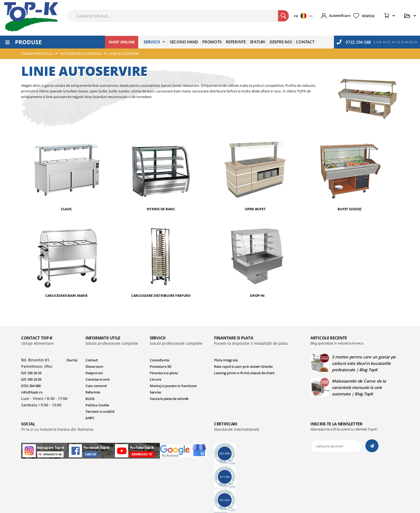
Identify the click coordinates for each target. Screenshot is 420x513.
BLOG (90, 399)
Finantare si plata (164, 373)
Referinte (93, 392)
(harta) (72, 360)
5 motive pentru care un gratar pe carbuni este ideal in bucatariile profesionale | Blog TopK (364, 363)
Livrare (155, 379)
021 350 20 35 (31, 373)
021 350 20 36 (31, 379)
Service (155, 392)
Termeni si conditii (100, 411)
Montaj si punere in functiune (173, 386)
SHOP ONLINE (122, 42)
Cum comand (96, 386)
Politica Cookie (97, 405)
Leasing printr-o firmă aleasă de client (244, 373)
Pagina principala (37, 54)
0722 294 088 (354, 42)
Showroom (94, 366)
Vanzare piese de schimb (169, 399)
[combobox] (178, 16)
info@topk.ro (32, 392)
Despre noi (94, 373)
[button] (301, 16)
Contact (92, 360)
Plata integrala (226, 360)
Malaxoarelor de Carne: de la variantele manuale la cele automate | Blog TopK (359, 387)
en (311, 16)
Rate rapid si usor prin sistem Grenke (243, 366)
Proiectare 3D (161, 366)
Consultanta (160, 360)
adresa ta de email (329, 446)
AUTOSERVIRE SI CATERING (81, 54)
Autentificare (340, 16)
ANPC (90, 418)
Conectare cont (97, 379)
